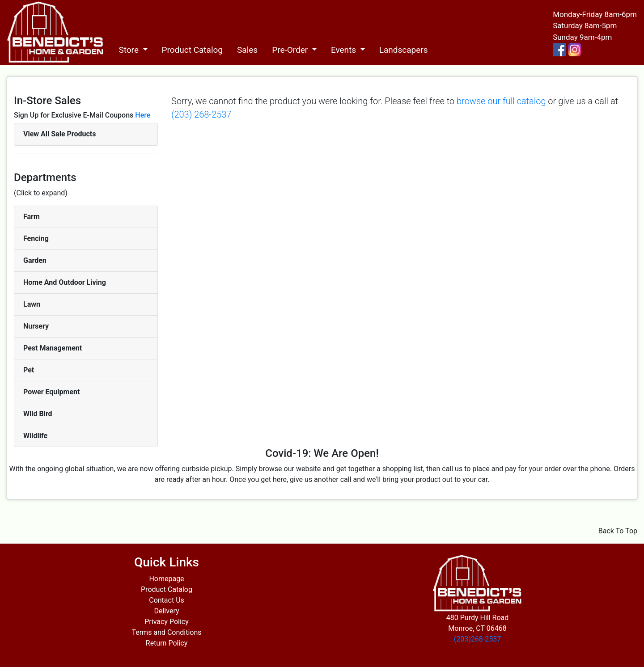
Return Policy (167, 643)
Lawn (32, 304)
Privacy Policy (167, 622)
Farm (32, 217)
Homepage (166, 579)
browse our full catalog (501, 101)
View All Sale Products (59, 134)
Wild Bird (38, 414)
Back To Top (618, 531)
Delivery (166, 611)
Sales (247, 50)
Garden (35, 260)
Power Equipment (51, 392)
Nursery (36, 326)
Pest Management (53, 348)
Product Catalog (193, 50)
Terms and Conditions (166, 632)
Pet (29, 370)
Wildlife (35, 436)
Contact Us (167, 600)
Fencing (36, 239)
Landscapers (404, 50)
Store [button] (129, 50)
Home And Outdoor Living (65, 282)
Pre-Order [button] (291, 50)
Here (143, 115)
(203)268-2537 (477, 639)
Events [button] (345, 50)
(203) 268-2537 (201, 114)
